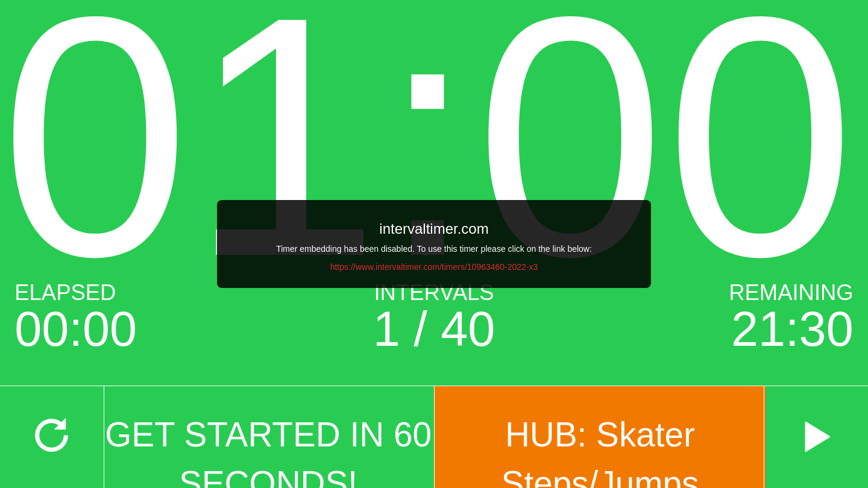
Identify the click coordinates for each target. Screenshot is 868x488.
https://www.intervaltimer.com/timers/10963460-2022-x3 (434, 267)
